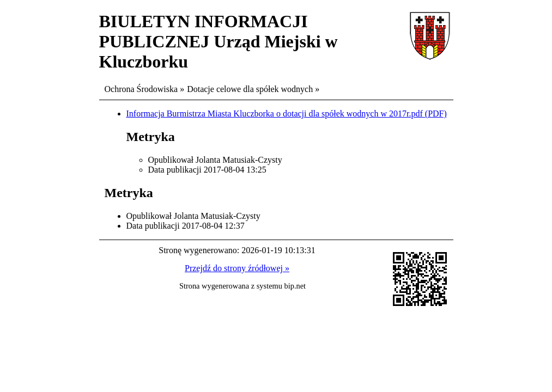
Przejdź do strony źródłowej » (237, 268)
